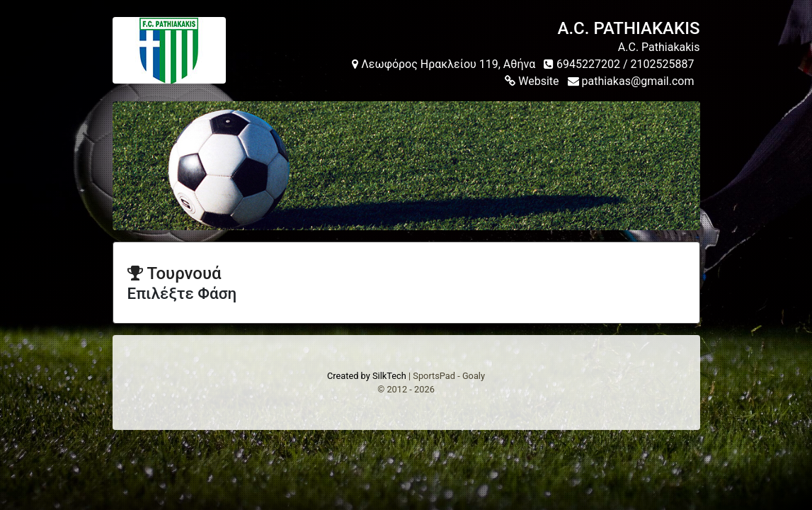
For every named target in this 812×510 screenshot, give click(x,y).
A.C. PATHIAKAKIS (629, 28)
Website (532, 81)
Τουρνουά (175, 273)
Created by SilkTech (367, 376)
